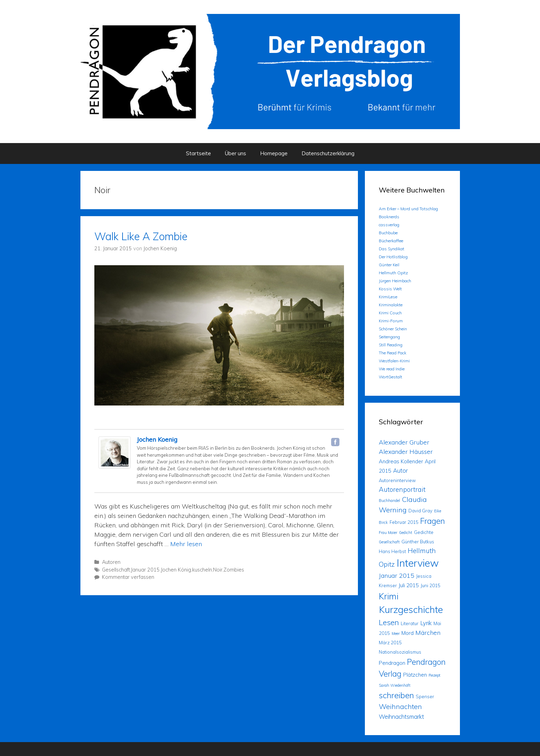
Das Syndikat (392, 249)
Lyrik (426, 623)
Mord (408, 633)
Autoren (111, 562)
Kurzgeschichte (411, 609)
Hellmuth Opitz (393, 273)
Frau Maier (388, 533)
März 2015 (390, 643)
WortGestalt (390, 377)
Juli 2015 (409, 585)
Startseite (198, 153)
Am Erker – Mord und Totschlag (408, 209)
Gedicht (406, 533)
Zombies (234, 570)
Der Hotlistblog (393, 257)
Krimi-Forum (391, 321)
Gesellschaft (116, 570)
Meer (396, 633)
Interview (418, 563)
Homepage (274, 153)
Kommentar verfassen (128, 577)
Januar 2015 (145, 570)
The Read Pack (393, 353)
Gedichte (424, 532)
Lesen (389, 622)
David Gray (420, 511)
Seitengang (389, 337)
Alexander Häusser (406, 451)
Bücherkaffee (391, 241)
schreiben (396, 695)
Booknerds (389, 217)
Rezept (435, 675)
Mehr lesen (186, 544)
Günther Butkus (418, 542)
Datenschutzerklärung (328, 153)
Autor (400, 470)
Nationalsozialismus (400, 652)
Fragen (433, 521)
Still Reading (391, 345)
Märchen (428, 632)
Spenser (425, 696)
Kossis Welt (390, 289)
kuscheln (202, 570)
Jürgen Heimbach (395, 281)
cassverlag (389, 225)
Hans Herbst (392, 551)
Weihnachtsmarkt (401, 716)
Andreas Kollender (401, 461)
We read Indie (392, 369)
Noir (218, 570)
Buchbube (388, 233)
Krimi (389, 596)
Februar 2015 (404, 522)
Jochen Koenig (157, 439)
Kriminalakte (391, 305)
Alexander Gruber (404, 442)
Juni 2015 (431, 585)
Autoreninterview (397, 480)
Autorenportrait (402, 489)
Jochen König (176, 570)
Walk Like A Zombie (141, 236)
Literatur (410, 623)
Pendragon (392, 663)
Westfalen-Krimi (394, 361)
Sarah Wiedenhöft (395, 685)
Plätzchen (415, 675)
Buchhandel (389, 501)
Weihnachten (400, 706)
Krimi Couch (390, 313)
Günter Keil (389, 265)
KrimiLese (388, 297)
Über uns (236, 153)
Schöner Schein (393, 329)
